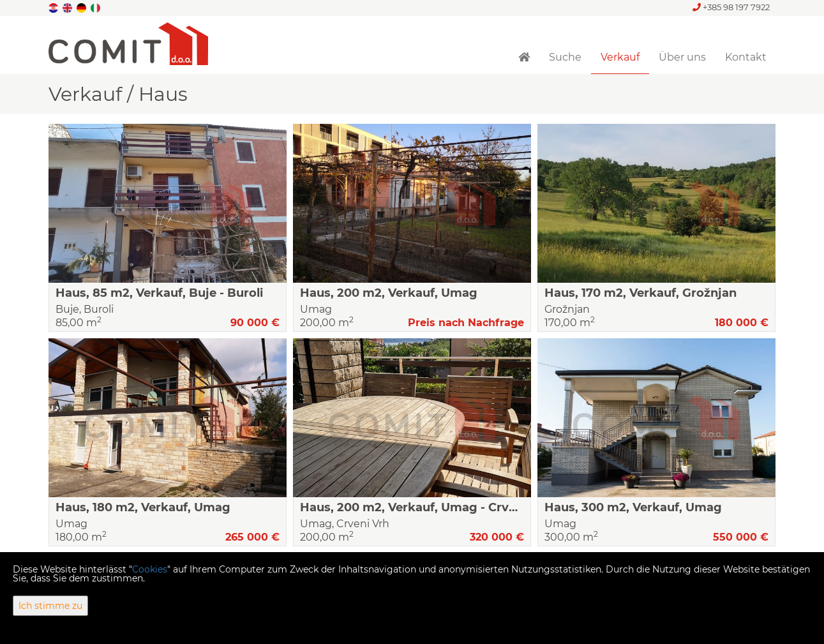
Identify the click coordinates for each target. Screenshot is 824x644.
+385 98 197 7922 (731, 7)
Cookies (150, 569)
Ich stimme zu (50, 606)
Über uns (682, 57)
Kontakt (746, 57)
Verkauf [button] (620, 57)
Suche (565, 57)
